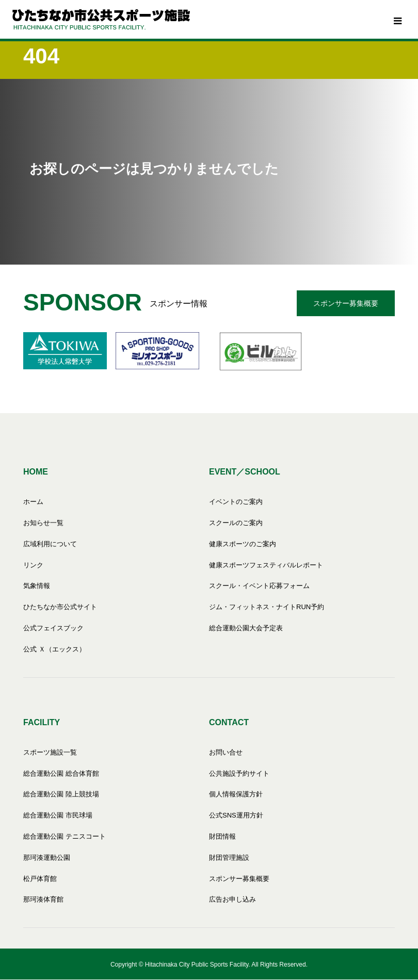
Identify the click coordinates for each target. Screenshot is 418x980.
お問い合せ (226, 752)
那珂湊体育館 (43, 899)
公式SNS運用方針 (236, 815)
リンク (33, 565)
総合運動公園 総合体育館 (61, 773)
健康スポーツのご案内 (243, 544)
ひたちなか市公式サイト (60, 607)
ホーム (33, 502)
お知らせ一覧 (43, 523)
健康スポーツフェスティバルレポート (266, 565)
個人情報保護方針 (236, 794)
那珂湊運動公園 (47, 858)
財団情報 (222, 836)
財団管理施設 (229, 858)
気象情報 (37, 586)
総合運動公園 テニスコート (65, 836)
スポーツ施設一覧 (50, 752)
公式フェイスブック (53, 628)
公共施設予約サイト (239, 773)
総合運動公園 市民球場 (58, 815)
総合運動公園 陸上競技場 (61, 794)
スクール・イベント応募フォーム (259, 586)
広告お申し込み (232, 899)
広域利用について (50, 544)
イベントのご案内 (236, 502)
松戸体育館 (40, 879)
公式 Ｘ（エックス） (54, 649)
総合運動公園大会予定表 (246, 628)
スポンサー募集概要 (346, 303)
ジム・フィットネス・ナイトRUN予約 (267, 607)
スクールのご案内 (236, 523)
